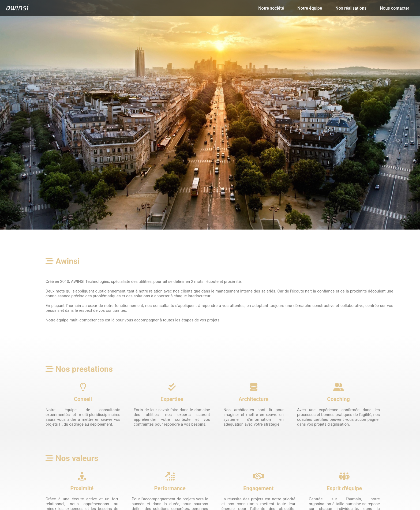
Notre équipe (310, 8)
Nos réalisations (351, 8)
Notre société (271, 8)
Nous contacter (395, 8)
